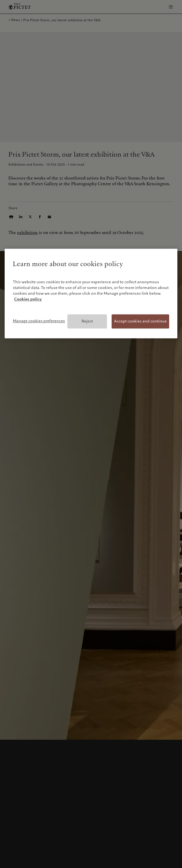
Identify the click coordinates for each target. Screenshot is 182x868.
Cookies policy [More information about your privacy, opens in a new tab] (28, 299)
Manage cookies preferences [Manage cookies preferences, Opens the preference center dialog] (39, 321)
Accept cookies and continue (140, 321)
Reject (87, 321)
